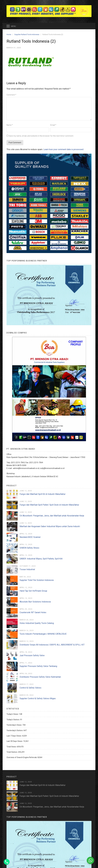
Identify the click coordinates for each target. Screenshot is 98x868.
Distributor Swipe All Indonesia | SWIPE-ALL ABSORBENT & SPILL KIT (52, 645)
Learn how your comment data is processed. (64, 149)
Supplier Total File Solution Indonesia (37, 580)
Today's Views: (13, 714)
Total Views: (12, 747)
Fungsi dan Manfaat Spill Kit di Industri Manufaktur (43, 494)
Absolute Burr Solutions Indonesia (35, 602)
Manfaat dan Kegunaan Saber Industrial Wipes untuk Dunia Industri (50, 526)
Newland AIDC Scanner (30, 537)
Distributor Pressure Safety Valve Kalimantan (40, 677)
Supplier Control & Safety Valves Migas (38, 698)
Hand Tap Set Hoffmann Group (33, 591)
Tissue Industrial (27, 569)
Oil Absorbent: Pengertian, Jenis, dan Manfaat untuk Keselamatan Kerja (52, 516)
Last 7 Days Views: (14, 736)
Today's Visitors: (13, 720)
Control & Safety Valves (30, 688)
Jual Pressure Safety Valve (32, 655)
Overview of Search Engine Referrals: (22, 757)
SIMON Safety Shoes (29, 548)
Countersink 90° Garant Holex (33, 612)
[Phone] (7, 862)
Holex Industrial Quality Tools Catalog (37, 623)
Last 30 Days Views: (15, 741)
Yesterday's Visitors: (15, 730)
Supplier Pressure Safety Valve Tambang (38, 666)
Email (53, 125)
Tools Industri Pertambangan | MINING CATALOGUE (43, 634)
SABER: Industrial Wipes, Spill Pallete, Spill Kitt (41, 559)
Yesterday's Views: (14, 725)
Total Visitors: (12, 752)
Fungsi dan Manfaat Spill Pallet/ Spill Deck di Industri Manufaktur (49, 505)
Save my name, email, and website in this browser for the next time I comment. (41, 136)
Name (10, 125)
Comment (11, 95)
